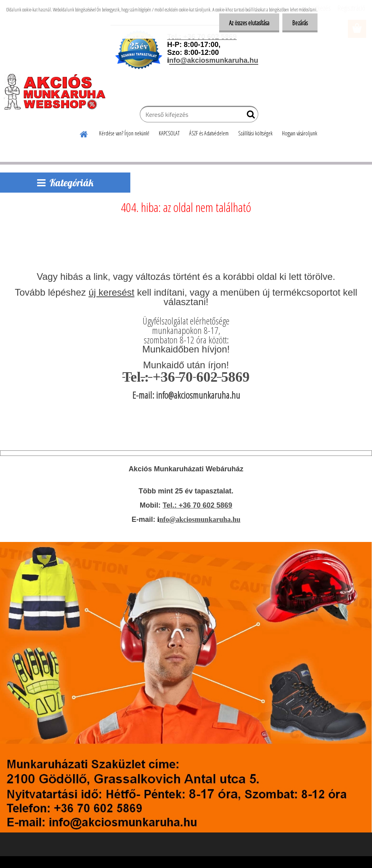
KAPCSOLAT (169, 133)
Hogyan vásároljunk (300, 133)
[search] (249, 116)
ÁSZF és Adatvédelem (209, 133)
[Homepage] (84, 133)
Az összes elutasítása (249, 23)
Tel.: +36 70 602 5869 (197, 505)
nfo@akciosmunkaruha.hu (200, 519)
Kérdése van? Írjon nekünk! (124, 133)
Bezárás (300, 23)
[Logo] (58, 92)
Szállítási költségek (255, 133)
